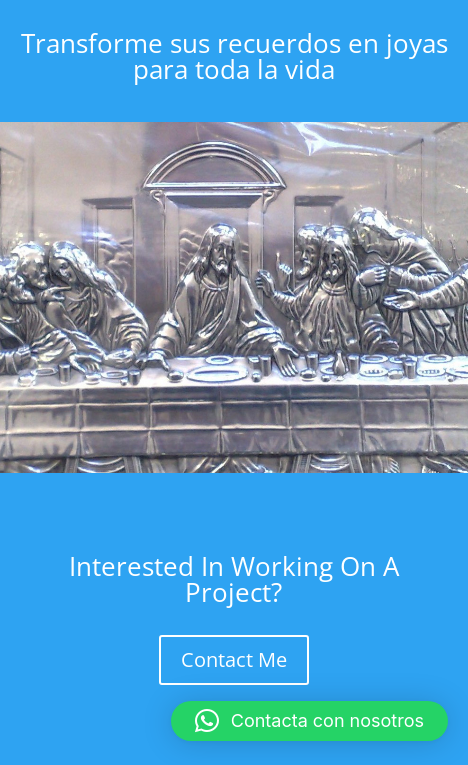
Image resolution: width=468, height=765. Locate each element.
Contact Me (234, 659)
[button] (309, 721)
